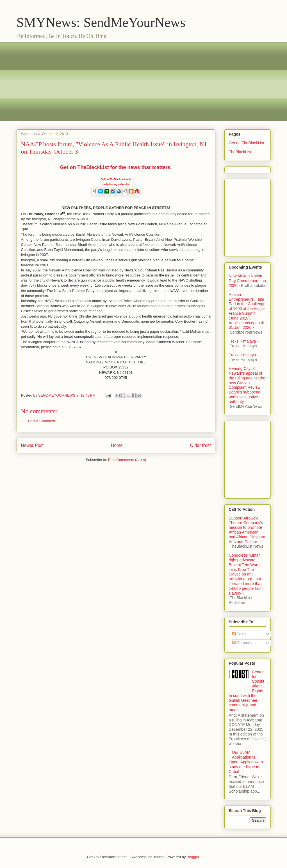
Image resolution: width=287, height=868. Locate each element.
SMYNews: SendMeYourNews (101, 22)
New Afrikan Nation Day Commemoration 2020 (247, 281)
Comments (244, 643)
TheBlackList (240, 152)
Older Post (201, 445)
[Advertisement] (144, 82)
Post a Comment (42, 421)
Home (117, 445)
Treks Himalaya (242, 341)
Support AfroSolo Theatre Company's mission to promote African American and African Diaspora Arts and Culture (247, 530)
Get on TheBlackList (247, 143)
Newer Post (32, 445)
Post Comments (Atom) (127, 460)
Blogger (193, 857)
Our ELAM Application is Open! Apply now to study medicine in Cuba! (246, 762)
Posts (239, 634)
